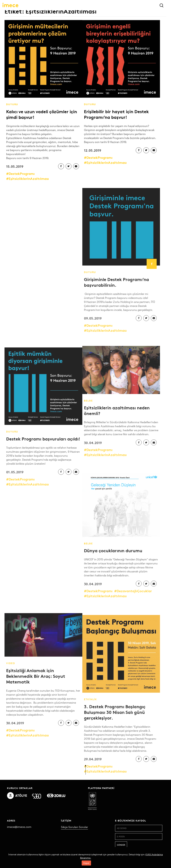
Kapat (86, 863)
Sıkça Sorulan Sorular (74, 827)
